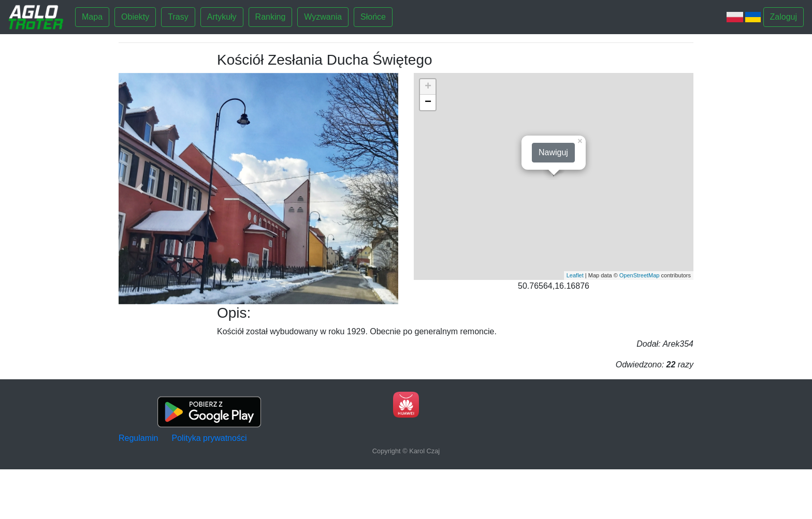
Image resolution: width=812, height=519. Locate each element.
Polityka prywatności (209, 438)
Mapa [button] (92, 17)
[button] (140, 189)
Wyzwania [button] (323, 17)
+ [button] (428, 87)
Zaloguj (784, 17)
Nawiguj (553, 152)
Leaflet (575, 275)
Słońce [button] (373, 17)
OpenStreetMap (640, 275)
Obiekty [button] (135, 17)
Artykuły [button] (222, 17)
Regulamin (138, 438)
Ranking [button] (271, 17)
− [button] (428, 102)
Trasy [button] (178, 17)
